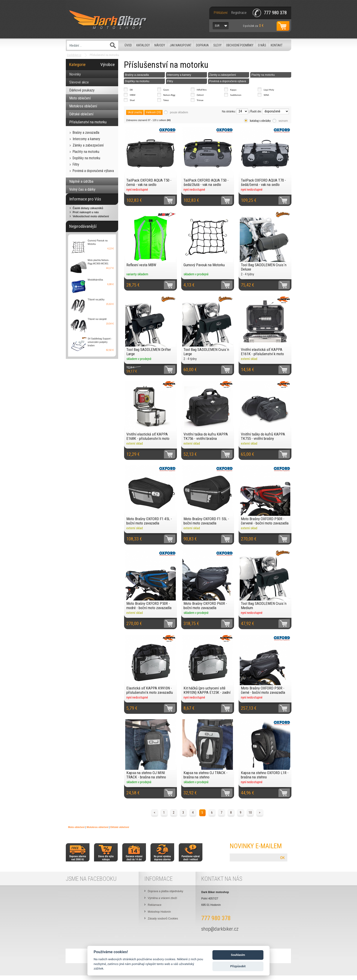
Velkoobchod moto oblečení (91, 216)
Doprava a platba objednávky (165, 891)
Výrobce (108, 65)
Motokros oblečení (97, 827)
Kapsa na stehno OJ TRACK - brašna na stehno (205, 775)
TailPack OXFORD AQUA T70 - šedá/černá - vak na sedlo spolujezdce (263, 182)
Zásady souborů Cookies (163, 919)
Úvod (128, 45)
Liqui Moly (269, 90)
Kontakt (277, 45)
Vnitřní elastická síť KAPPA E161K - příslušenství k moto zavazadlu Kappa (262, 352)
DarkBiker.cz (74, 55)
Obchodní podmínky (240, 45)
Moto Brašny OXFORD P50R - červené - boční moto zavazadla (265, 521)
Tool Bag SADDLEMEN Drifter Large (149, 352)
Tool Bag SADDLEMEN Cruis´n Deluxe (264, 267)
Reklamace (155, 905)
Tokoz (166, 100)
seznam (283, 121)
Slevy (217, 45)
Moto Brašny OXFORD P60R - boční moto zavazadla (205, 606)
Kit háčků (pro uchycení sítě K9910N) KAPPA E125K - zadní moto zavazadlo (207, 690)
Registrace (239, 13)
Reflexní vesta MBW (141, 265)
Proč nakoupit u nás (86, 212)
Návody (160, 45)
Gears (166, 90)
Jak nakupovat (181, 45)
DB (131, 90)
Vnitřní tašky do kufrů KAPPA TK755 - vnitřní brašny (263, 436)
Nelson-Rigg (169, 95)
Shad (132, 100)
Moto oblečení (76, 827)
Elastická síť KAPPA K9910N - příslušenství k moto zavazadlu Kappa (150, 690)
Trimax (200, 100)
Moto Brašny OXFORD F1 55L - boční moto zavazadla (206, 521)
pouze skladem (179, 112)
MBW (133, 95)
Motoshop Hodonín (159, 912)
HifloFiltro (202, 90)
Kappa (233, 90)
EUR (217, 26)
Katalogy (143, 45)
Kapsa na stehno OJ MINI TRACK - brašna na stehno (146, 775)
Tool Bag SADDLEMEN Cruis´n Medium (264, 606)
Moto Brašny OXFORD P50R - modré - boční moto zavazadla (149, 606)
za (253, 26)
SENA (266, 95)
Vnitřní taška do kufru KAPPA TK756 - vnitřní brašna (206, 436)
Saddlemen (236, 95)
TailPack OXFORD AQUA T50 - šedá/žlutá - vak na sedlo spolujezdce (206, 182)
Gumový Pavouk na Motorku (204, 265)
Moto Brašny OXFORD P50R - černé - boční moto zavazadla (263, 690)
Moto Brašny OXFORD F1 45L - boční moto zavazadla (149, 521)
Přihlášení (221, 13)
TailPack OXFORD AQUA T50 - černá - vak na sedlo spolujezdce (149, 182)
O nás (262, 45)
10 (250, 813)
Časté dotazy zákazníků (88, 208)
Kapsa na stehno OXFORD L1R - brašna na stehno (265, 775)
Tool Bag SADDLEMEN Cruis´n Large (206, 352)
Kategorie (77, 65)
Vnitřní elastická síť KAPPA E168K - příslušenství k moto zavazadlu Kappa (148, 436)
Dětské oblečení (120, 827)
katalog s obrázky (260, 121)
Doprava (202, 45)
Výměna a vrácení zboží (162, 898)
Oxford (200, 95)
